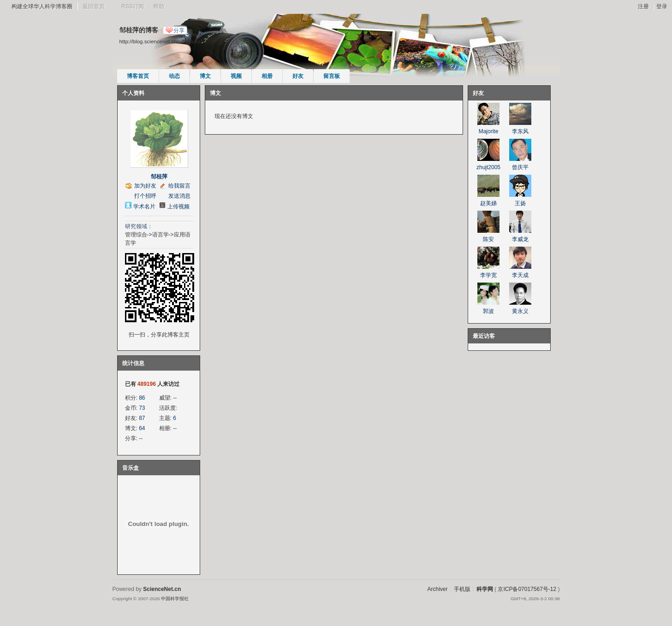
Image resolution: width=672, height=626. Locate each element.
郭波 (488, 311)
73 (142, 408)
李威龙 (520, 239)
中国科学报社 (175, 599)
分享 (179, 30)
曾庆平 (520, 167)
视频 (236, 76)
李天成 (520, 275)
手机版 (462, 589)
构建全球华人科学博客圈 (42, 6)
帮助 (159, 6)
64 (142, 428)
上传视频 (178, 207)
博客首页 (138, 76)
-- (175, 398)
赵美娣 (488, 203)
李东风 (520, 131)
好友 (298, 76)
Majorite (489, 131)
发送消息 (179, 196)
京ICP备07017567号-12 (527, 589)
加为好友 (145, 186)
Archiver (437, 589)
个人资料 (133, 93)
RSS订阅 (133, 6)
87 (142, 418)
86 (142, 398)
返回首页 (94, 6)
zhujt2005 (488, 167)
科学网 (485, 589)
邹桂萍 (159, 177)
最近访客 (484, 336)
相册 (267, 76)
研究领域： (139, 226)
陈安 (488, 239)
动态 (174, 76)
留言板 (332, 76)
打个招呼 (145, 196)
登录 (662, 6)
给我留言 (179, 186)
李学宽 (488, 275)
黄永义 (520, 311)
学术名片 (144, 207)
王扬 (520, 203)
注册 (643, 6)
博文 (205, 76)
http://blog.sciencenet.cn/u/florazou (161, 41)
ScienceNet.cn (162, 589)
